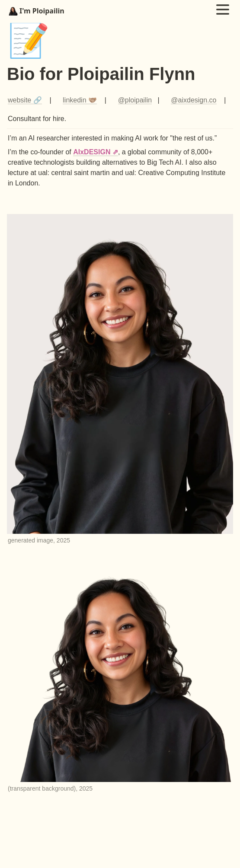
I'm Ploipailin (36, 11)
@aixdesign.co (194, 100)
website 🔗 (25, 100)
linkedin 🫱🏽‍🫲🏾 (80, 100)
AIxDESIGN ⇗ (96, 152)
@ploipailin (135, 100)
